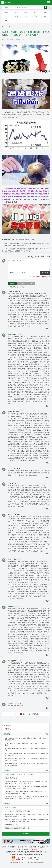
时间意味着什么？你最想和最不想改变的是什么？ (20, 775)
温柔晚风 (11, 704)
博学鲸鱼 (11, 607)
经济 (16, 12)
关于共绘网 (6, 847)
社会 (36, 12)
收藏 (49, 257)
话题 (8, 27)
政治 (7, 12)
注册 (34, 277)
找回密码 (25, 849)
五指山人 (11, 468)
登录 (30, 277)
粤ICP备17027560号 (39, 863)
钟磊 (10, 483)
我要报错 (26, 834)
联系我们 (19, 849)
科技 (45, 12)
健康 (45, 17)
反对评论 (31, 283)
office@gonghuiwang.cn (34, 854)
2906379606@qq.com (19, 854)
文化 (7, 17)
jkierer (10, 514)
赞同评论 (13, 283)
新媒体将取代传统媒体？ (12, 778)
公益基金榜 (20, 847)
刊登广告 (34, 847)
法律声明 (47, 847)
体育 (36, 17)
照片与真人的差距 (10, 808)
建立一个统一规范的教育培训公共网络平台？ (18, 811)
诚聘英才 (40, 847)
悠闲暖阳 (11, 661)
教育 (16, 17)
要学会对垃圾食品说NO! (12, 825)
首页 (4, 27)
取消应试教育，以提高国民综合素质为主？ (18, 828)
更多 (47, 734)
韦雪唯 (10, 412)
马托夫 (10, 292)
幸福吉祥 (11, 334)
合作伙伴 (27, 847)
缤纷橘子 (11, 559)
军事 (26, 17)
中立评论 (22, 283)
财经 (26, 12)
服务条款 (13, 847)
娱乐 (7, 21)
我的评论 (8, 729)
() (30, 257)
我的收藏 (8, 725)
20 (13, 287)
